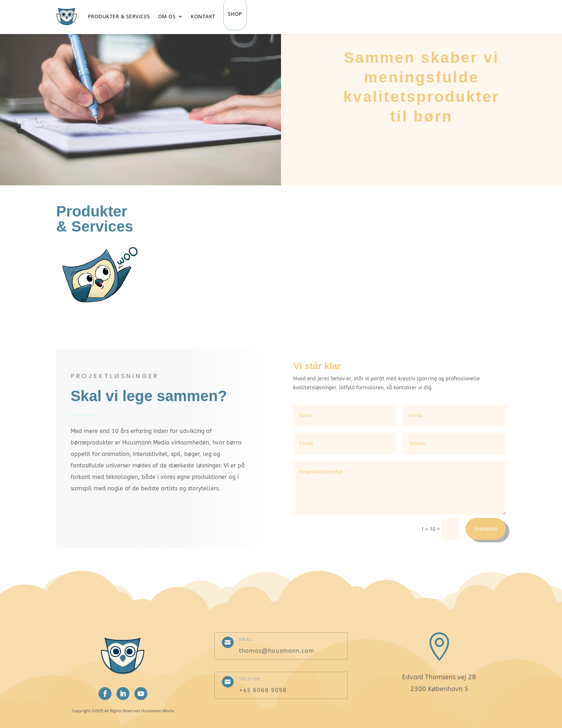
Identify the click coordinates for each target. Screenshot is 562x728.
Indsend (486, 529)
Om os (167, 16)
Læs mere (237, 225)
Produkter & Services (119, 16)
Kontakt (203, 16)
